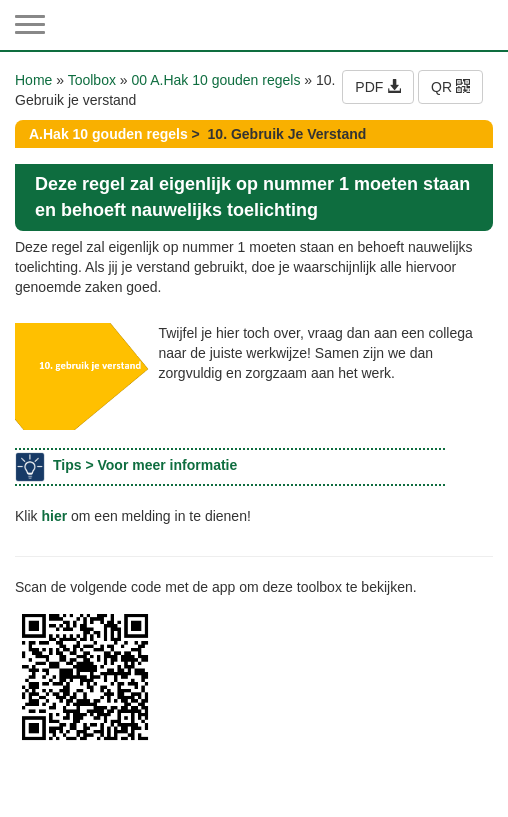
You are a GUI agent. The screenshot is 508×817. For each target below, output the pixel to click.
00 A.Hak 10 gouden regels (216, 80)
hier (54, 516)
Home (33, 80)
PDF (378, 87)
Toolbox (92, 80)
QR (450, 87)
